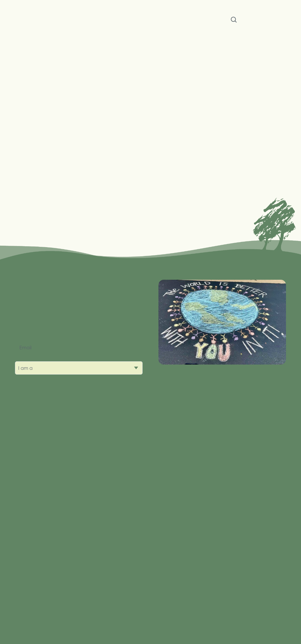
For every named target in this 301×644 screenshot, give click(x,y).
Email (25, 348)
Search (234, 21)
